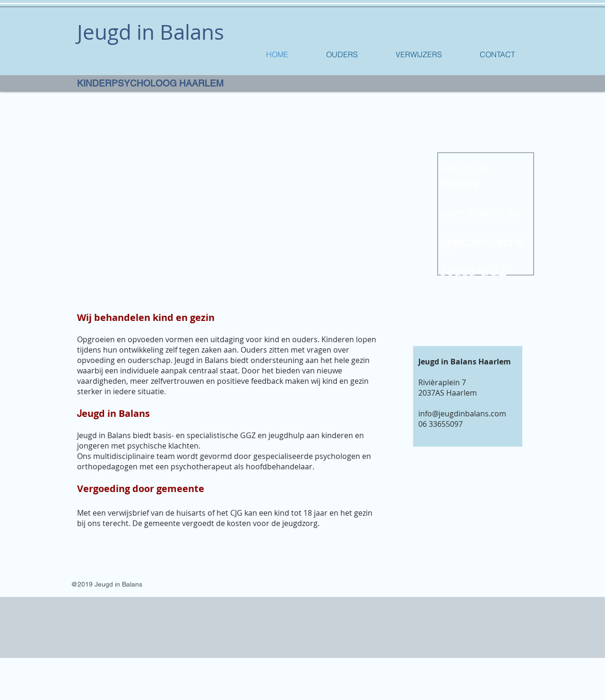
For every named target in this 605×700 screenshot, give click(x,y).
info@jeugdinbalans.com (462, 414)
